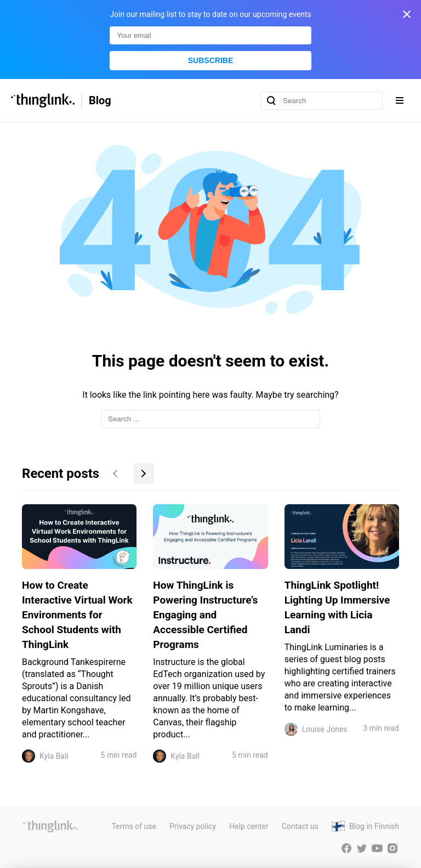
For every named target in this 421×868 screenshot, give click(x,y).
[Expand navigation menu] (400, 100)
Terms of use (134, 826)
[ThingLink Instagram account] (392, 848)
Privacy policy (193, 826)
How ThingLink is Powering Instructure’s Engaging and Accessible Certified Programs (205, 615)
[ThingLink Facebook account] (346, 848)
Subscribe (210, 60)
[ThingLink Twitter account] (362, 848)
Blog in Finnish (374, 826)
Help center (249, 826)
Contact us (300, 826)
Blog (100, 100)
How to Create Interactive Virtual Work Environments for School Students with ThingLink (77, 615)
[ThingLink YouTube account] (377, 848)
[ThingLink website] (50, 826)
